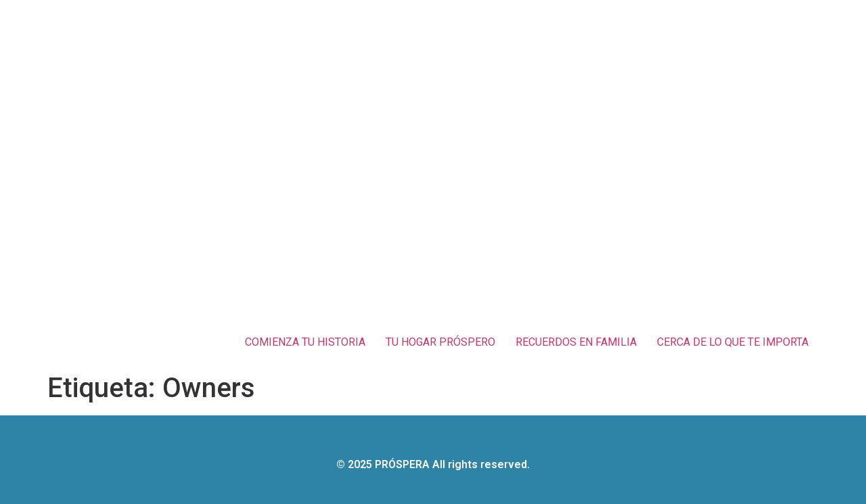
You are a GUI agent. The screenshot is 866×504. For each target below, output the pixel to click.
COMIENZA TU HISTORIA (305, 342)
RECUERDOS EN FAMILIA (576, 342)
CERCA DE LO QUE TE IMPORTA (733, 342)
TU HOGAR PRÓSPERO (440, 342)
